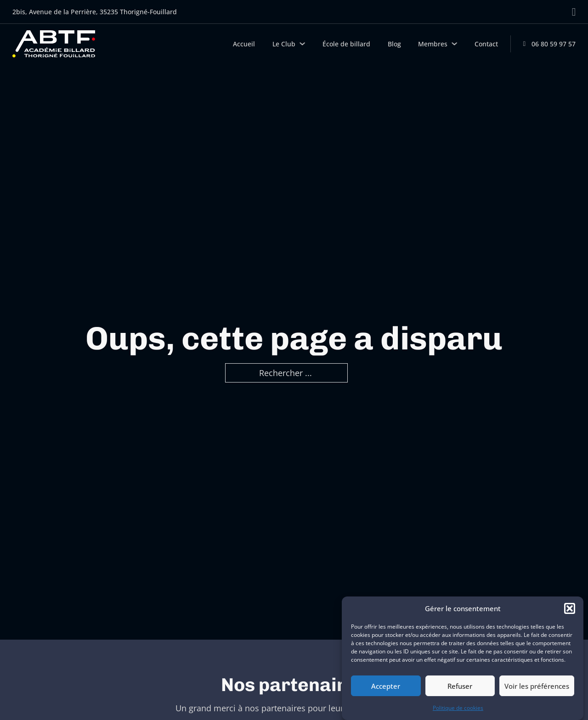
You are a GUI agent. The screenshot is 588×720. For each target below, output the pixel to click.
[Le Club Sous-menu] (302, 44)
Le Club (284, 44)
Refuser (460, 686)
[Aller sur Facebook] (574, 12)
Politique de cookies (458, 708)
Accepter (386, 686)
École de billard (346, 44)
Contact (486, 44)
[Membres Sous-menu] (454, 44)
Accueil (244, 44)
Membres (433, 44)
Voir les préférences (537, 686)
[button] (570, 608)
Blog (394, 44)
